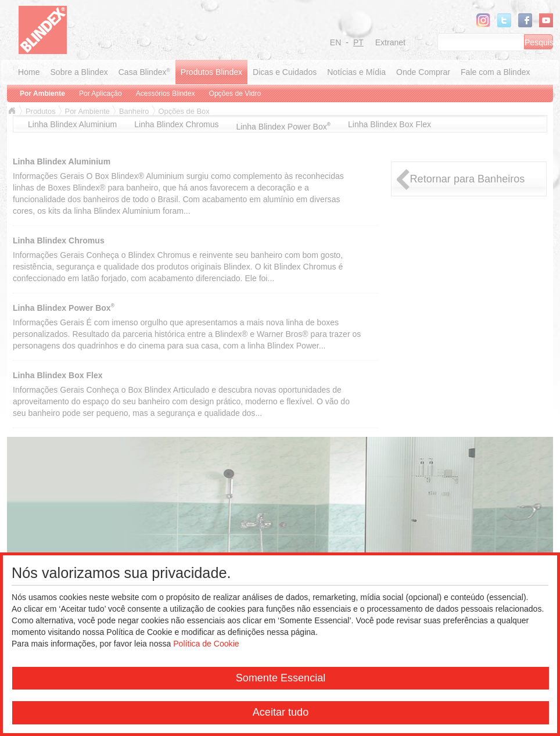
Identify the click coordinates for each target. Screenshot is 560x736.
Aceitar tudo (281, 712)
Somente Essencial (281, 678)
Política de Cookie (206, 644)
